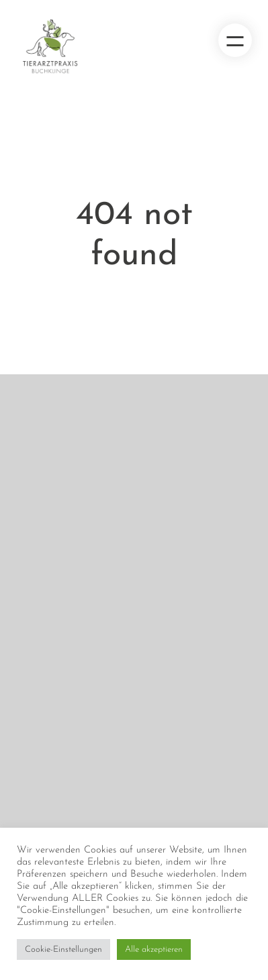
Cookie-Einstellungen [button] (63, 949)
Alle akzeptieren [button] (154, 949)
